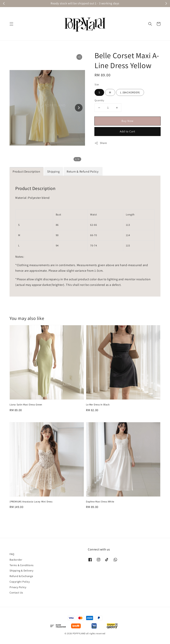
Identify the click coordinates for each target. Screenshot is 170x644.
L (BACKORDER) (130, 92)
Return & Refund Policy (83, 172)
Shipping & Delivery (21, 571)
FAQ (12, 554)
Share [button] (101, 143)
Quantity (99, 100)
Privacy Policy (18, 587)
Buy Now (127, 121)
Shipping (53, 172)
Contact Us (16, 593)
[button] (11, 24)
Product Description (26, 172)
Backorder (16, 560)
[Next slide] (79, 108)
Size (97, 84)
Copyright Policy (20, 582)
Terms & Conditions (22, 565)
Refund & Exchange (21, 576)
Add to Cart (127, 131)
